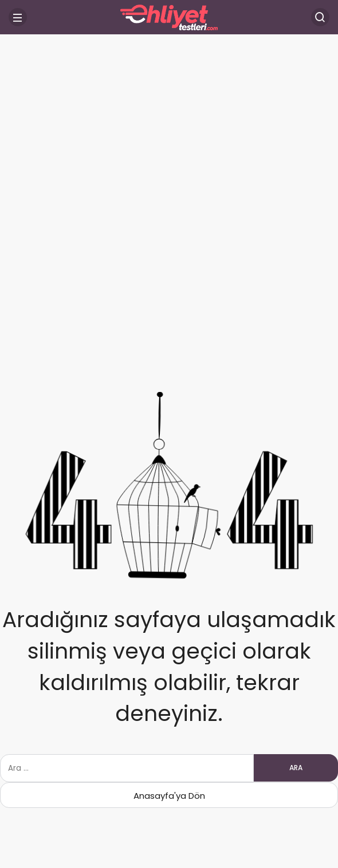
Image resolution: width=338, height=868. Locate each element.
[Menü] (18, 17)
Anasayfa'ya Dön (169, 796)
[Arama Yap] (320, 17)
